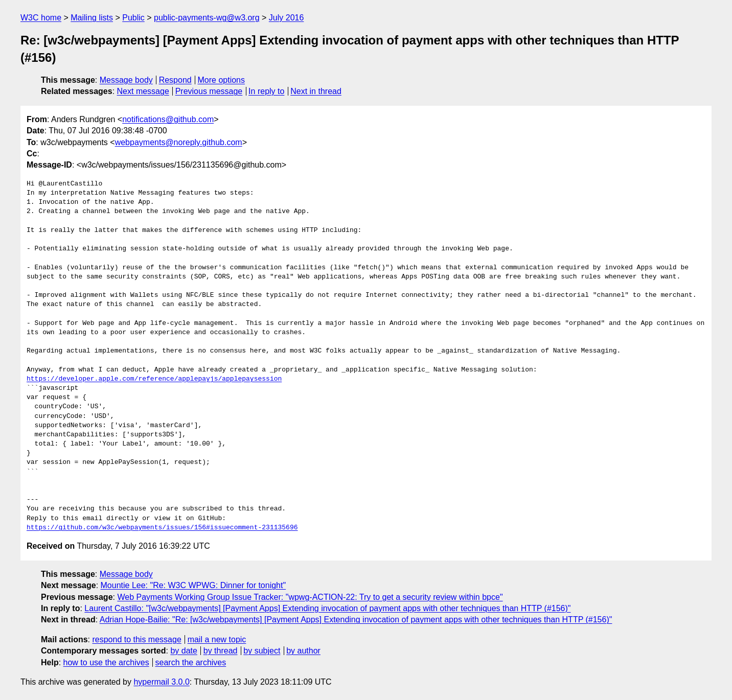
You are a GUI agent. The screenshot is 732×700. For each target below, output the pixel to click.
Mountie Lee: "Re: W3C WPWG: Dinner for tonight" (193, 585)
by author (303, 651)
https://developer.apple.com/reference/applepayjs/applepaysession (154, 379)
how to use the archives (106, 662)
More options (222, 80)
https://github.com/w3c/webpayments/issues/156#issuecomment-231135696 (162, 528)
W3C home (41, 18)
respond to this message (136, 639)
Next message (143, 91)
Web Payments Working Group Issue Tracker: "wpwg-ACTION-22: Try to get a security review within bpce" (310, 597)
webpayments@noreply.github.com (179, 142)
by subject (262, 651)
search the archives (191, 662)
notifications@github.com (168, 119)
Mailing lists (92, 18)
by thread (221, 651)
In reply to (266, 91)
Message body (126, 80)
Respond (175, 80)
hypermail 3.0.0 (161, 682)
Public (133, 18)
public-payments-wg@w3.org (207, 18)
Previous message (209, 91)
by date (184, 651)
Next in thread (316, 91)
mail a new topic (217, 639)
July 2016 (287, 18)
